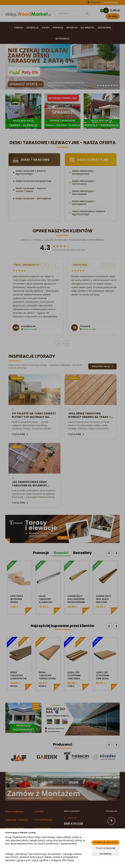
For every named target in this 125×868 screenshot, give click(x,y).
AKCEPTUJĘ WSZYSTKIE (105, 842)
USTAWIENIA (106, 854)
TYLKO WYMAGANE (105, 848)
